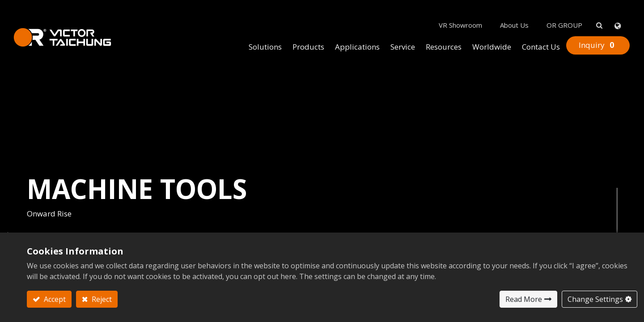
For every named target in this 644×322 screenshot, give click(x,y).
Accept (54, 299)
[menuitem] (252, 32)
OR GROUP (551, 9)
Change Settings (595, 299)
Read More (524, 299)
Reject (101, 299)
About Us (501, 9)
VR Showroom (447, 9)
